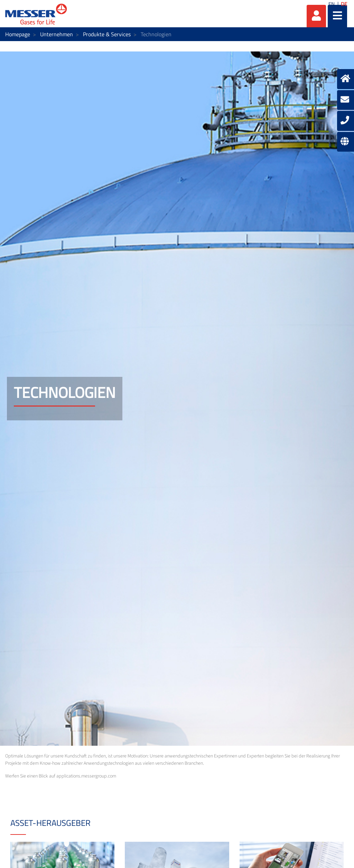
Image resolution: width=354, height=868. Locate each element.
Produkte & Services (107, 34)
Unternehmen (57, 34)
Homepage (18, 34)
